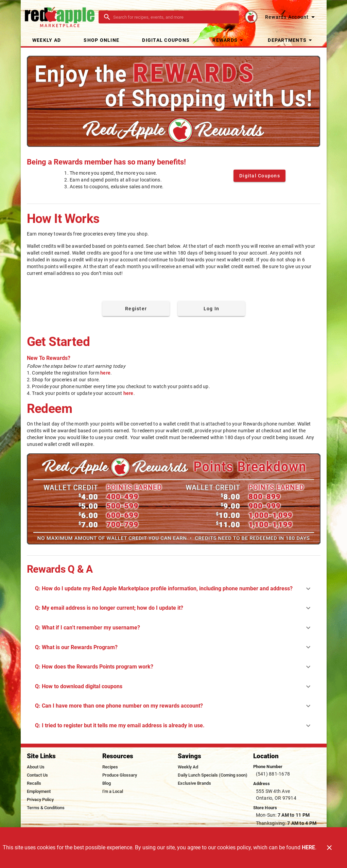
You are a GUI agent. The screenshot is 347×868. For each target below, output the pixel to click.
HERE (308, 847)
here (105, 373)
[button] (229, 40)
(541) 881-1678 (273, 774)
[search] (173, 17)
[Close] (329, 848)
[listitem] (36, 767)
